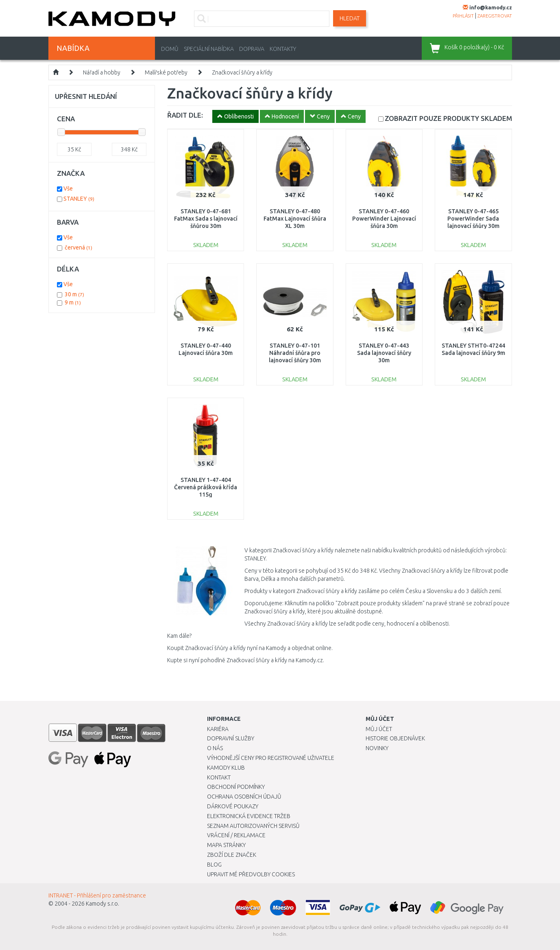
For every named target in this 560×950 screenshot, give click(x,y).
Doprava (252, 49)
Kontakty (283, 49)
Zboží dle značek (232, 855)
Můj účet (379, 729)
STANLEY (79, 199)
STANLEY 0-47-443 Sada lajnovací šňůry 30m (384, 353)
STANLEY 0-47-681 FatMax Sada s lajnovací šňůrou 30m (206, 219)
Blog (214, 865)
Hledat (350, 18)
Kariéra (218, 729)
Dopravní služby (231, 738)
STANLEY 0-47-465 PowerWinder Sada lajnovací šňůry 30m (473, 219)
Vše (68, 188)
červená (78, 247)
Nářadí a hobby (102, 72)
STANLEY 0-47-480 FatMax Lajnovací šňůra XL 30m (295, 219)
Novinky (377, 748)
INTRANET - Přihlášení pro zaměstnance (97, 895)
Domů (170, 49)
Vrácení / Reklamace (236, 835)
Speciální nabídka (209, 49)
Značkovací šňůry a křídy (242, 72)
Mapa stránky (226, 845)
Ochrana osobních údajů (244, 797)
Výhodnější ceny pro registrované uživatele (271, 758)
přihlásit (463, 16)
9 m (73, 302)
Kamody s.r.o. (102, 904)
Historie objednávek (395, 738)
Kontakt (219, 777)
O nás (215, 748)
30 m (74, 294)
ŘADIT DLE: (185, 115)
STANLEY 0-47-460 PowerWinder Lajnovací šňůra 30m (384, 219)
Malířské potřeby (166, 72)
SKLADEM (448, 118)
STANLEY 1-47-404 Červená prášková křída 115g (206, 487)
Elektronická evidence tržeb (249, 816)
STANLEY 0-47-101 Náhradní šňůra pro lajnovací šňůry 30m (295, 353)
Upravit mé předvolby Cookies (251, 874)
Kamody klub (226, 768)
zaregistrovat (495, 16)
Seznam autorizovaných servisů (253, 826)
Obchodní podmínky (236, 787)
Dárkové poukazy (233, 806)
